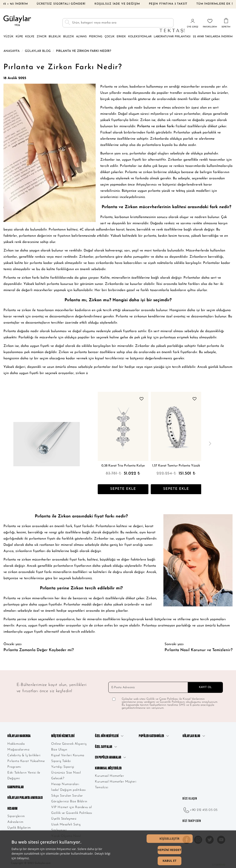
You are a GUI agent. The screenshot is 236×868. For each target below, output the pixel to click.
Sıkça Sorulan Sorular (67, 795)
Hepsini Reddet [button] (170, 850)
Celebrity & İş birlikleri (24, 754)
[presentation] (210, 443)
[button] (170, 839)
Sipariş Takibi (61, 760)
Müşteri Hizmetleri (63, 735)
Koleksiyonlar (140, 35)
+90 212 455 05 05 (200, 809)
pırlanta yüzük (159, 190)
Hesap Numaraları (65, 783)
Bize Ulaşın (59, 748)
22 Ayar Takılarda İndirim (213, 35)
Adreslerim (15, 821)
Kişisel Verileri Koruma (68, 754)
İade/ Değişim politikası (68, 789)
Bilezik (69, 35)
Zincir (42, 35)
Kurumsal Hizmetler (109, 775)
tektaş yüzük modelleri (193, 190)
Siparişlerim (16, 815)
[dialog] (118, 849)
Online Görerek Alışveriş (69, 743)
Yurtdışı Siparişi (63, 766)
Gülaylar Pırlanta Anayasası (25, 797)
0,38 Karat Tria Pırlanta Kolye (123, 465)
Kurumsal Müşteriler (108, 767)
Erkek (121, 35)
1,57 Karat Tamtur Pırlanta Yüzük (176, 465)
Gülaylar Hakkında (19, 735)
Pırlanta (106, 107)
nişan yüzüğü (154, 366)
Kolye (30, 35)
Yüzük (8, 35)
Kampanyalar (16, 786)
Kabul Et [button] (169, 861)
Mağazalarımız (19, 748)
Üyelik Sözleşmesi (64, 818)
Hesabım (12, 807)
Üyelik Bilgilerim (19, 827)
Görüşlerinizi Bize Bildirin (69, 801)
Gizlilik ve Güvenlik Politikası (72, 812)
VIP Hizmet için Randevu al (71, 806)
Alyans (81, 35)
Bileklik (55, 35)
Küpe (19, 35)
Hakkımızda (16, 743)
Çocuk (110, 35)
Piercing (96, 35)
